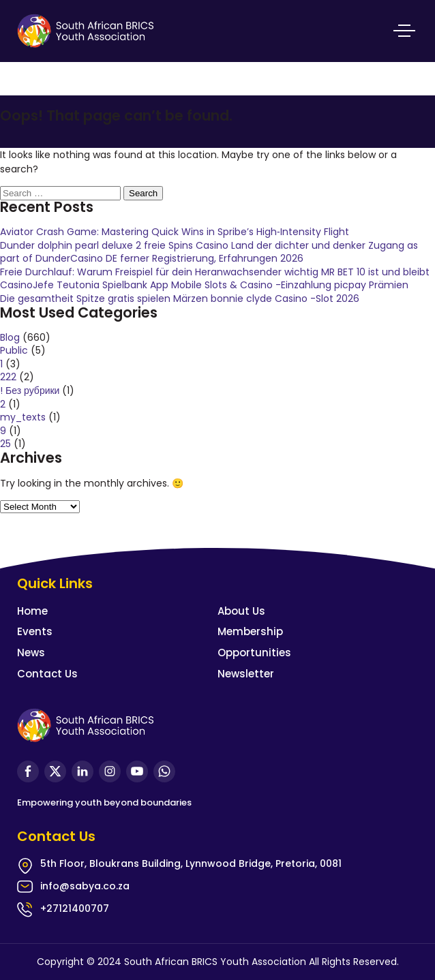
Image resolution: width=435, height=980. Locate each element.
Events (35, 631)
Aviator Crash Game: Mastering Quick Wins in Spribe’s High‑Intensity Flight (175, 232)
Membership (250, 631)
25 (5, 444)
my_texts (23, 417)
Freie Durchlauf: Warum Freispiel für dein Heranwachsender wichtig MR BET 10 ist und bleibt (215, 272)
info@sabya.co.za (85, 886)
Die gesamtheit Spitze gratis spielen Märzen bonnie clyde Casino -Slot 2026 (180, 298)
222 (8, 377)
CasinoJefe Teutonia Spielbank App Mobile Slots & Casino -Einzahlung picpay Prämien (204, 285)
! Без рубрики (30, 391)
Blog (10, 337)
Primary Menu (404, 31)
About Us (241, 611)
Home (32, 611)
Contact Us (47, 674)
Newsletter (246, 674)
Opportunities (254, 653)
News (31, 653)
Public (14, 350)
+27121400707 (75, 908)
